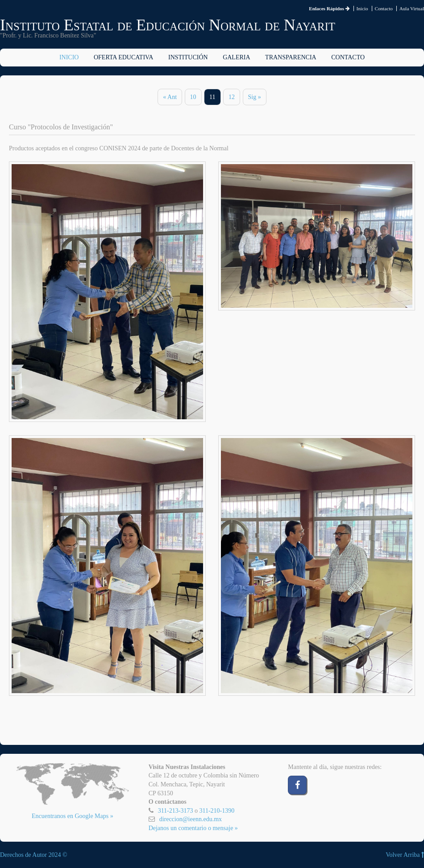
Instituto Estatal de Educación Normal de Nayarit (168, 25)
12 (232, 97)
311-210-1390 (217, 811)
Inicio (362, 8)
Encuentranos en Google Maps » (73, 816)
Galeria (236, 57)
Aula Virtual (412, 8)
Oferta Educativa (124, 57)
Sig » (255, 97)
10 (193, 97)
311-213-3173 (176, 811)
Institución (188, 57)
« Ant (170, 97)
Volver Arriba (405, 855)
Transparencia (291, 57)
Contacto (383, 8)
